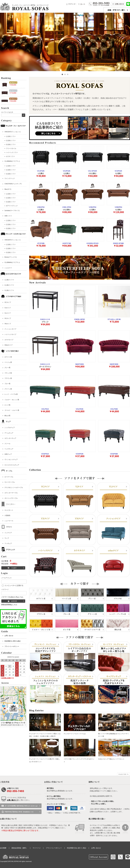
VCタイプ (8, 302)
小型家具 (7, 515)
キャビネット (9, 510)
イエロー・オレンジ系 (12, 400)
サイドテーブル (10, 482)
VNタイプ (8, 324)
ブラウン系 (8, 378)
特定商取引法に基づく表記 (77, 848)
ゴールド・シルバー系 (12, 410)
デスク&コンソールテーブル (14, 487)
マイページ (37, 848)
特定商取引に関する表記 (13, 641)
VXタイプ (8, 318)
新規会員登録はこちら (9, 605)
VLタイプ (8, 313)
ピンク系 (7, 405)
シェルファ (8, 268)
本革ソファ (8, 216)
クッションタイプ (10, 329)
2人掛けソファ (9, 285)
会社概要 (3, 848)
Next (129, 42)
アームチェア (9, 433)
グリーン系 (8, 389)
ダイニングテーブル (11, 498)
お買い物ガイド (12, 800)
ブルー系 (7, 384)
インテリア (8, 533)
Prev (1, 42)
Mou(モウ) (8, 189)
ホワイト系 (8, 357)
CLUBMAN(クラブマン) (12, 161)
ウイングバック (10, 178)
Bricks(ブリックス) (11, 257)
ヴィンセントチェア (11, 459)
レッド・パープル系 (11, 394)
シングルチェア (10, 428)
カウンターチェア (10, 438)
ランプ (7, 538)
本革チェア (8, 454)
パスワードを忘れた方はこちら (12, 597)
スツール (7, 444)
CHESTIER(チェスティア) (13, 184)
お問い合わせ (9, 636)
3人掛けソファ (9, 290)
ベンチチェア (9, 449)
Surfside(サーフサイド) (12, 211)
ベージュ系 (8, 362)
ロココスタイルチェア (12, 465)
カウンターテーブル (11, 493)
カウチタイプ (9, 340)
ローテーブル (9, 477)
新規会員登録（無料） (19, 848)
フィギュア (8, 543)
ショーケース (9, 521)
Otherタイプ (8, 345)
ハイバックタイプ (10, 334)
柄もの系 (7, 416)
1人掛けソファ (9, 280)
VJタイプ (8, 308)
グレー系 (7, 368)
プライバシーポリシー (12, 646)
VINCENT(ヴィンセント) (13, 132)
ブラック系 (8, 373)
